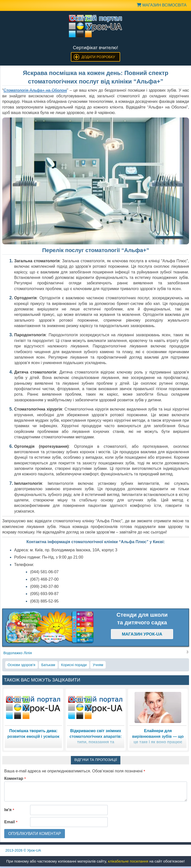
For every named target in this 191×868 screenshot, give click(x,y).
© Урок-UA (23, 850)
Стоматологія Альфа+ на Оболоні (35, 90)
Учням (98, 665)
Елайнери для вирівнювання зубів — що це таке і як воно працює (158, 736)
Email (11, 822)
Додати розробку (98, 57)
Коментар (15, 778)
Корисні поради (74, 665)
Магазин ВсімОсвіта (162, 5)
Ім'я (9, 810)
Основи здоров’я (22, 665)
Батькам (48, 665)
